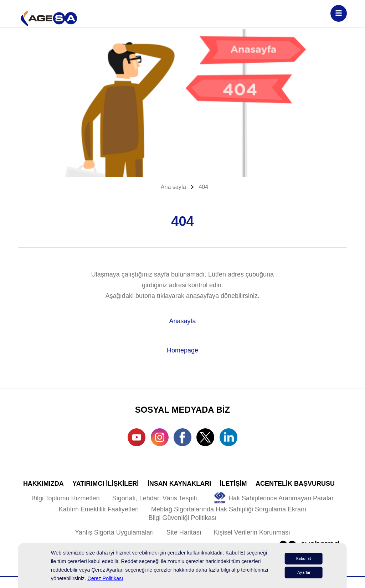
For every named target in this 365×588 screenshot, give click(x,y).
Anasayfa (182, 321)
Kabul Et (304, 559)
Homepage (182, 350)
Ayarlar (304, 572)
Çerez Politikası (105, 578)
